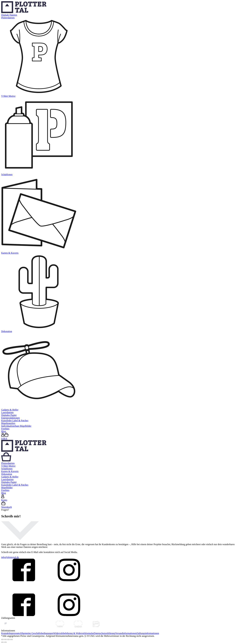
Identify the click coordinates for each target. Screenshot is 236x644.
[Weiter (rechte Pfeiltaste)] (5, 642)
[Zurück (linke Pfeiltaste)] (2, 642)
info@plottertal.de (10, 557)
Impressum (14, 633)
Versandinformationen (126, 633)
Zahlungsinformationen (148, 633)
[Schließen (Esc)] (2, 639)
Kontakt (5, 633)
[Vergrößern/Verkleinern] (11, 639)
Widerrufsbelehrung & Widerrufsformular (74, 633)
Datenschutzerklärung (104, 633)
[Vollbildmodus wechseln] (8, 639)
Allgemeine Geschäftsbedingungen (37, 633)
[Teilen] (5, 639)
